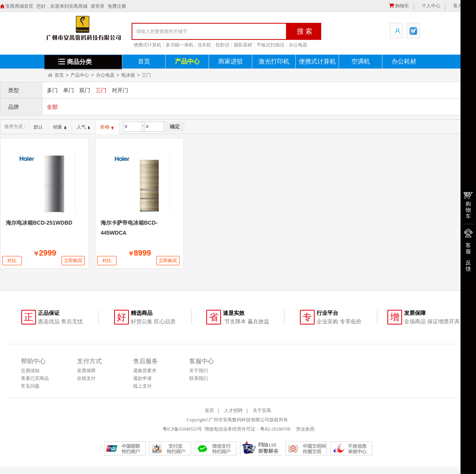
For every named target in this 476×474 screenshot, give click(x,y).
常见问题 (30, 386)
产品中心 (187, 61)
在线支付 (86, 378)
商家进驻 (231, 61)
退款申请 (142, 378)
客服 (468, 248)
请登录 (98, 6)
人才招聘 (233, 410)
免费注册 (117, 6)
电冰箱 (128, 75)
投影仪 (223, 45)
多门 (52, 90)
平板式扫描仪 (271, 45)
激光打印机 (274, 61)
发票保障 (86, 371)
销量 (60, 127)
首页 (144, 61)
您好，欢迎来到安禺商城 (62, 6)
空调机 (361, 61)
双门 (85, 90)
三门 (146, 75)
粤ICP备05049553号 (182, 429)
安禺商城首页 (19, 6)
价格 (107, 127)
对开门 (120, 90)
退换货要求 (145, 371)
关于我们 (199, 371)
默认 (38, 127)
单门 (68, 90)
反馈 (468, 266)
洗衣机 (204, 45)
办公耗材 (404, 61)
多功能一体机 (180, 45)
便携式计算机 (147, 45)
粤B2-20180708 (275, 429)
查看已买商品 (35, 378)
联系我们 (199, 378)
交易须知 (30, 371)
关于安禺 (262, 410)
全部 (52, 107)
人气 (83, 127)
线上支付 (142, 386)
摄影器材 (243, 45)
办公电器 (298, 45)
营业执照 (305, 429)
